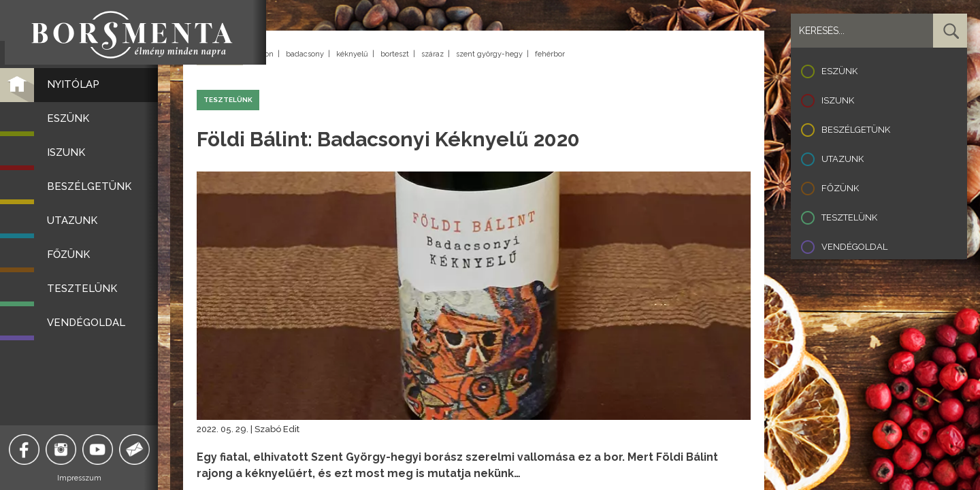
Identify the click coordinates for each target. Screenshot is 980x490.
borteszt (395, 54)
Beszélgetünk (856, 130)
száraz (432, 54)
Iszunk (838, 100)
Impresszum (85, 478)
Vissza (220, 55)
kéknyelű (352, 54)
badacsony (305, 54)
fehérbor (550, 54)
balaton (260, 54)
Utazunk (843, 159)
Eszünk (839, 71)
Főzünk (840, 188)
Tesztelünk (849, 217)
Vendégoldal (854, 247)
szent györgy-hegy (489, 54)
